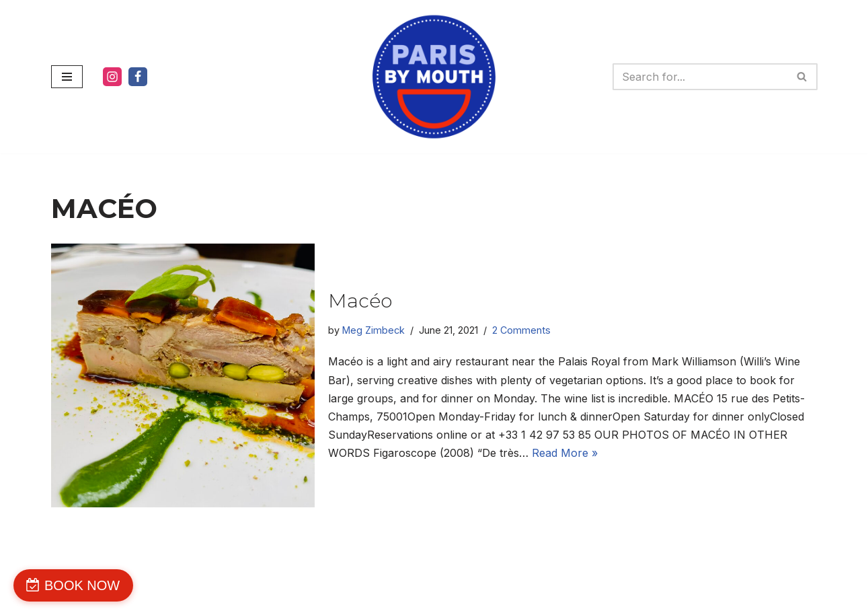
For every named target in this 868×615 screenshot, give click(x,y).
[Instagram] (112, 77)
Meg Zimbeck (373, 330)
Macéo (360, 301)
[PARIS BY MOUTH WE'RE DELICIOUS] (434, 77)
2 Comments (521, 330)
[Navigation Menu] (67, 77)
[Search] (700, 77)
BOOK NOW (82, 585)
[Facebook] (138, 77)
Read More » (565, 453)
